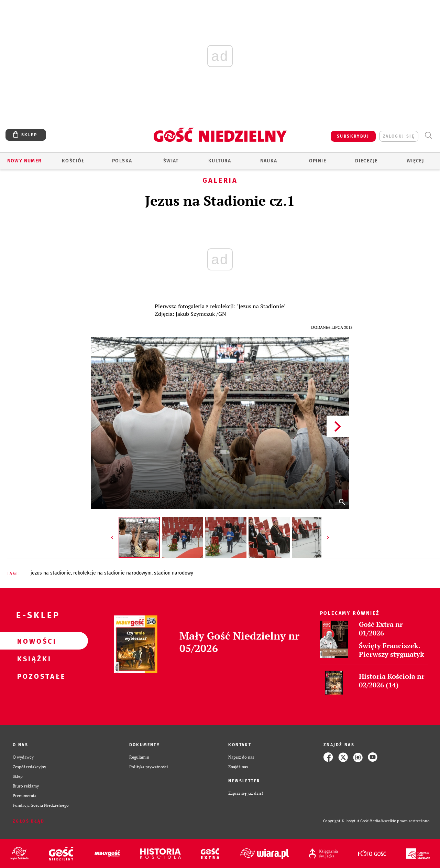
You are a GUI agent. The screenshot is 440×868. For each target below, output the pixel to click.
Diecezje (366, 161)
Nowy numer (25, 161)
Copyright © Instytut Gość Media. (352, 821)
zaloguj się (399, 136)
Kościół (73, 161)
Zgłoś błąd (29, 821)
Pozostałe (33, 676)
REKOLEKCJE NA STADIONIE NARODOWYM (112, 573)
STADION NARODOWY (174, 573)
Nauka (269, 161)
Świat (171, 161)
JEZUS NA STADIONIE (51, 573)
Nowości (33, 641)
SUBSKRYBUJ (353, 136)
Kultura (220, 161)
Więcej (415, 161)
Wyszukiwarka (428, 135)
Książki (33, 658)
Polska (122, 161)
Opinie (318, 161)
